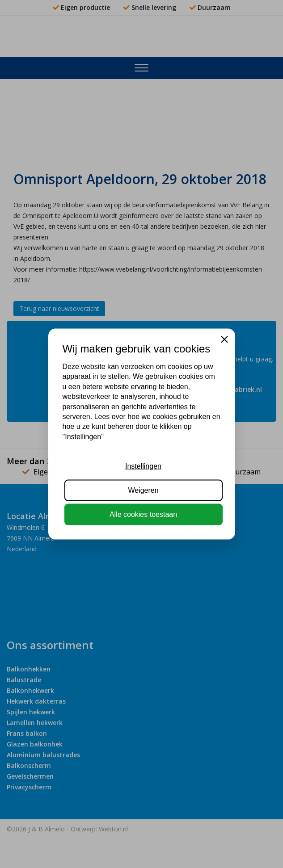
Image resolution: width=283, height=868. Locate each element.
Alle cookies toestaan (143, 514)
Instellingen (143, 466)
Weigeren (143, 490)
